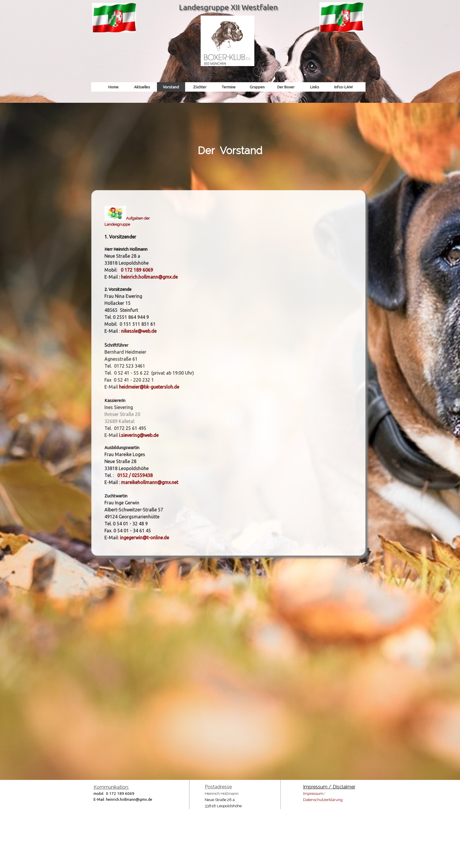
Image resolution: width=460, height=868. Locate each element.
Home (113, 87)
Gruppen (257, 87)
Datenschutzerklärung (323, 800)
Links (315, 87)
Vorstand (171, 87)
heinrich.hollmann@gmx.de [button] (158, 287)
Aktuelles (142, 87)
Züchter (200, 87)
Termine (229, 87)
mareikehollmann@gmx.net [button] (158, 470)
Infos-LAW (343, 87)
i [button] (131, 428)
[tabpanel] (230, 138)
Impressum (313, 793)
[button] (147, 280)
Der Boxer (286, 87)
